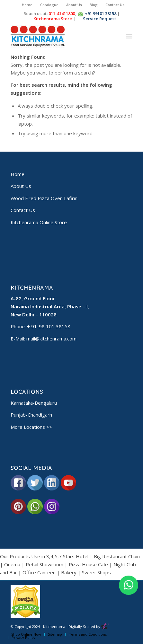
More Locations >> (31, 427)
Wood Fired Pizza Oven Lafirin (44, 198)
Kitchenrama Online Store (39, 222)
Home (27, 5)
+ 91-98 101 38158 (49, 326)
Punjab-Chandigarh (31, 415)
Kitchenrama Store (52, 19)
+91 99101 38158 (101, 13)
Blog (94, 5)
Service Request (99, 19)
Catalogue (49, 5)
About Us (74, 5)
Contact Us (115, 5)
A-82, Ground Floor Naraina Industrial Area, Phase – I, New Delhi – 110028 (50, 306)
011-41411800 (62, 13)
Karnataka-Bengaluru (34, 403)
